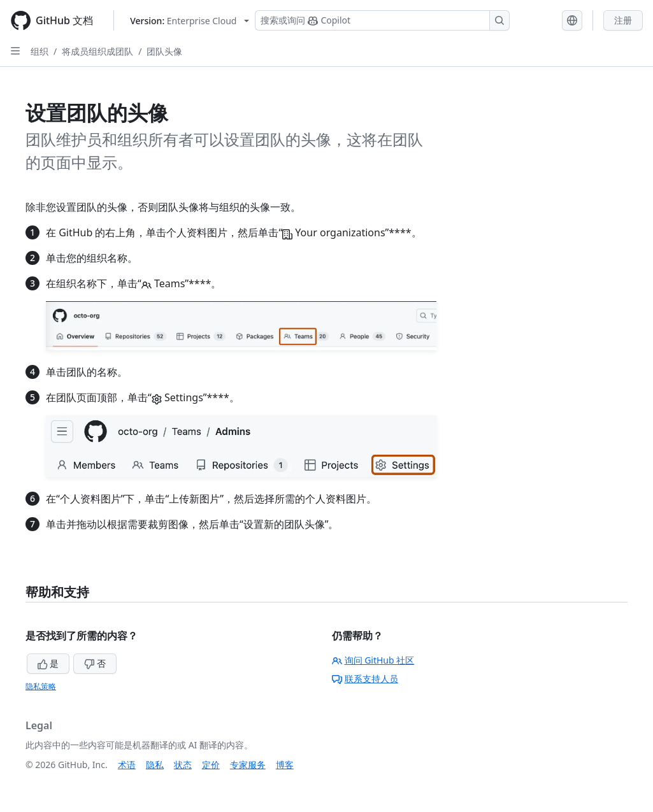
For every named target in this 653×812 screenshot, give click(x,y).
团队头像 (164, 51)
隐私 (155, 765)
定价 (211, 765)
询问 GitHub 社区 (373, 660)
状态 (183, 765)
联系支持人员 (365, 679)
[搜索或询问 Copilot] (382, 20)
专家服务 (248, 765)
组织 (39, 51)
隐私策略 (41, 686)
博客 (285, 765)
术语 (127, 765)
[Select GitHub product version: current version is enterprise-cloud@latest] (190, 21)
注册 (623, 20)
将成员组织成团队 (97, 51)
